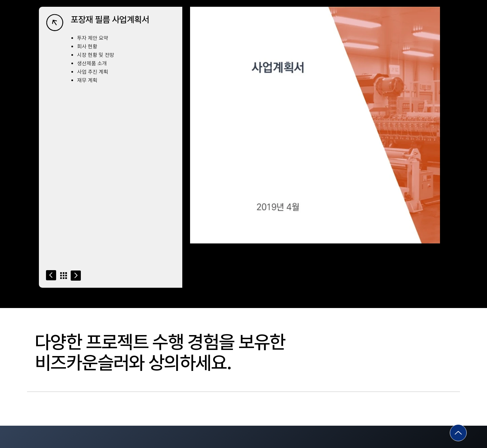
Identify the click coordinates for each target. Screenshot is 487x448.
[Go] (51, 275)
